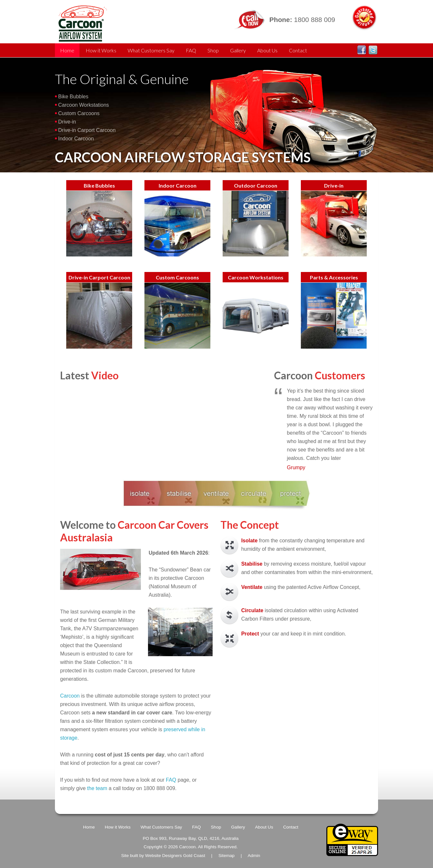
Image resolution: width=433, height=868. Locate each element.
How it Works (101, 50)
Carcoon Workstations (84, 105)
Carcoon (71, 696)
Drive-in (67, 122)
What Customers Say (151, 50)
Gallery (238, 50)
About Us (267, 50)
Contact (298, 50)
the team (97, 788)
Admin (254, 856)
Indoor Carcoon (76, 139)
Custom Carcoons (79, 113)
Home (67, 50)
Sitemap (227, 856)
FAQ (191, 50)
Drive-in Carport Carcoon (87, 130)
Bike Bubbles (73, 97)
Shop (213, 50)
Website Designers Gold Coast (175, 856)
